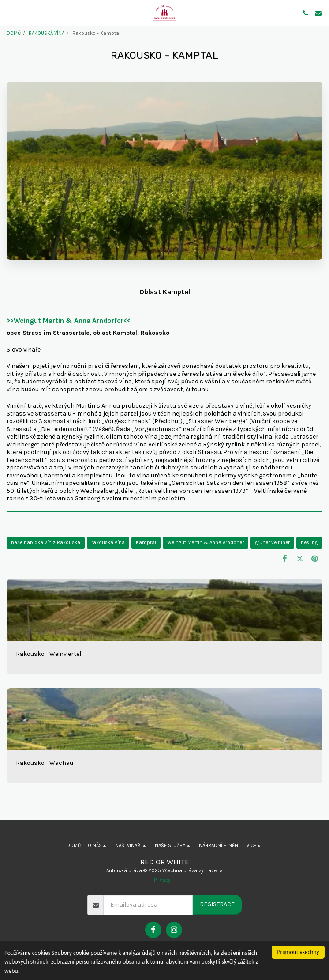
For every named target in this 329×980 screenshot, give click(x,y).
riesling (309, 543)
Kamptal (146, 543)
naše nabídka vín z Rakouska (46, 543)
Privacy (162, 880)
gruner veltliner (272, 543)
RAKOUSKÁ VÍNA (47, 33)
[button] (10, 13)
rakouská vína (108, 543)
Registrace (217, 904)
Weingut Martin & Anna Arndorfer (206, 543)
